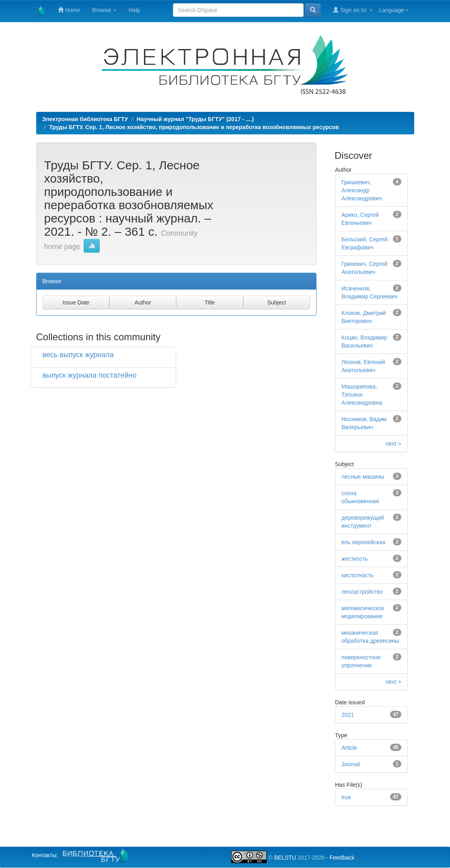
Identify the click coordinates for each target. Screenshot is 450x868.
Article (349, 748)
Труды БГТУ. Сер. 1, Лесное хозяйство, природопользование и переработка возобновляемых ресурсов (194, 127)
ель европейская (363, 542)
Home (69, 10)
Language (393, 10)
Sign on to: (353, 10)
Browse (104, 10)
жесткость (354, 559)
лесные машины (363, 477)
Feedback (342, 858)
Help (135, 10)
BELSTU (285, 858)
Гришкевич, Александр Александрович (362, 190)
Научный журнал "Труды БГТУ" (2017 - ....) (195, 119)
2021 (348, 715)
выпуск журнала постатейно (90, 375)
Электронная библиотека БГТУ (85, 119)
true (346, 797)
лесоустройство (362, 592)
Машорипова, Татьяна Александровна (362, 395)
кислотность (357, 575)
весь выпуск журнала (78, 355)
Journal (351, 764)
